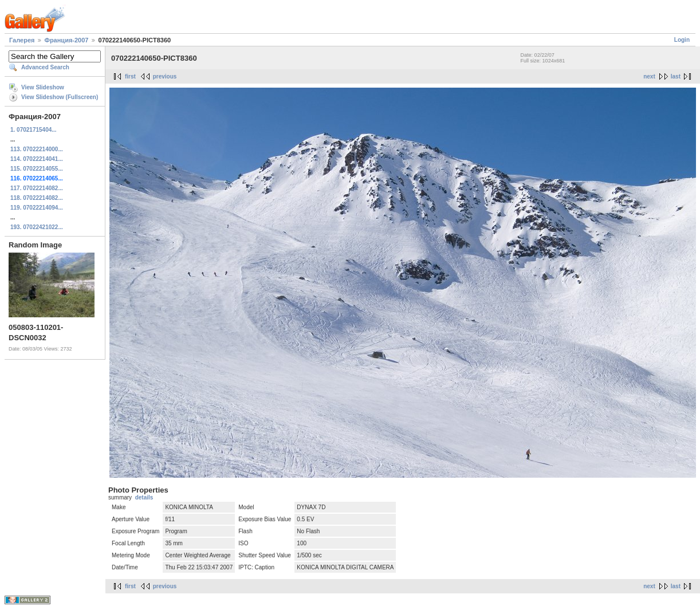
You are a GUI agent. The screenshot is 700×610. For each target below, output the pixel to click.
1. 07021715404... (34, 130)
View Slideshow (43, 87)
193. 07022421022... (37, 227)
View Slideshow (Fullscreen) (60, 97)
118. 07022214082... (37, 198)
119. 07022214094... (37, 208)
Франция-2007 (67, 40)
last (676, 76)
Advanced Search (45, 67)
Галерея (22, 40)
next (649, 76)
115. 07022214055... (37, 169)
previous (165, 76)
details (144, 497)
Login (682, 40)
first (130, 76)
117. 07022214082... (37, 188)
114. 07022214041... (37, 159)
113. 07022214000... (37, 149)
